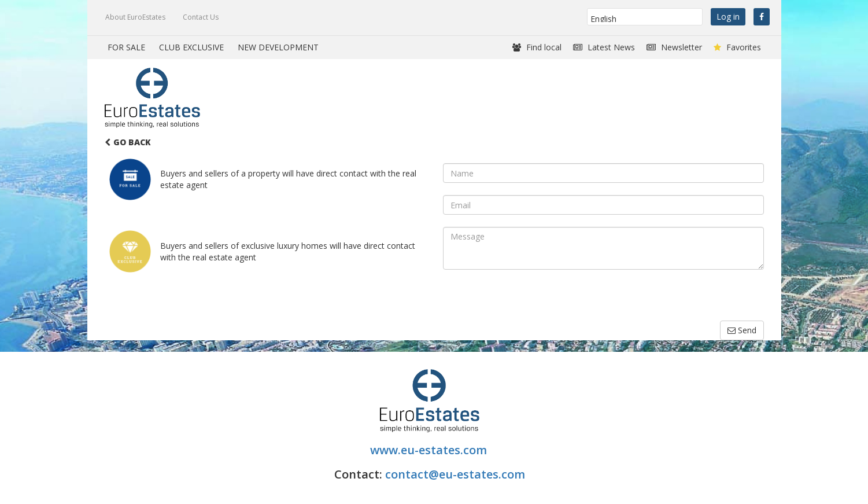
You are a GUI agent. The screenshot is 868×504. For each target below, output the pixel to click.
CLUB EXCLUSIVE (191, 47)
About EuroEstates (135, 17)
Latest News (604, 47)
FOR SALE (126, 47)
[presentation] (531, 298)
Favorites (737, 47)
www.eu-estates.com (430, 450)
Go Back (128, 142)
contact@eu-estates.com (455, 474)
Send (742, 330)
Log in (728, 16)
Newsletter (674, 47)
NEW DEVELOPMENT (278, 47)
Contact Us (201, 17)
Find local (537, 47)
